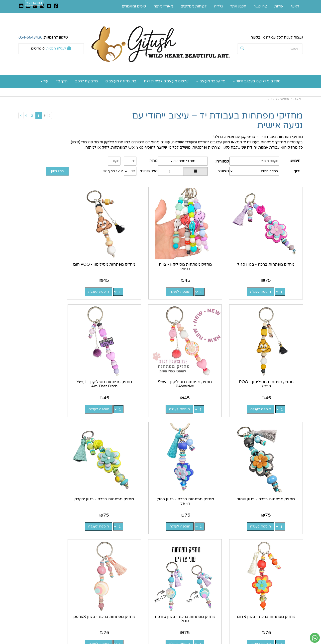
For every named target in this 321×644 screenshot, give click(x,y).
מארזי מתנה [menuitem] (163, 6)
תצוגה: (223, 171)
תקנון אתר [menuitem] (238, 6)
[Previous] (44, 115)
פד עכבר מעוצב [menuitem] (211, 81)
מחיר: (153, 161)
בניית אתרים (141, 641)
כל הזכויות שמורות (288, 622)
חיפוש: (295, 161)
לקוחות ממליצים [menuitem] (194, 6)
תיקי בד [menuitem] (62, 81)
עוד (44, 81)
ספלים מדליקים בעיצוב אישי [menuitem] (257, 81)
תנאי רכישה (221, 603)
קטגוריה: (222, 161)
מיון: (297, 171)
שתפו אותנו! (147, 587)
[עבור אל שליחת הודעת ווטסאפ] (315, 638)
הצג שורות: (149, 171)
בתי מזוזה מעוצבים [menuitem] (121, 81)
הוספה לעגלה (264, 283)
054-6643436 (30, 37)
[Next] (26, 115)
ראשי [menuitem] (295, 6)
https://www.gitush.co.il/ (136, 577)
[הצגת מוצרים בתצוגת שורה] (171, 171)
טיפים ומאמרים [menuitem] (134, 6)
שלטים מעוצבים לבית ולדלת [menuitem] (166, 81)
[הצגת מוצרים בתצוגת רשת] (195, 171)
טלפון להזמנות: (43, 37)
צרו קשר (150, 582)
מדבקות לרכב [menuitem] (86, 81)
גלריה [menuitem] (218, 6)
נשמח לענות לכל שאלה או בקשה (277, 37)
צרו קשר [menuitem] (260, 6)
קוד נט (153, 641)
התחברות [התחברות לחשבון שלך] (34, 3)
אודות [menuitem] (279, 6)
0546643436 (208, 598)
